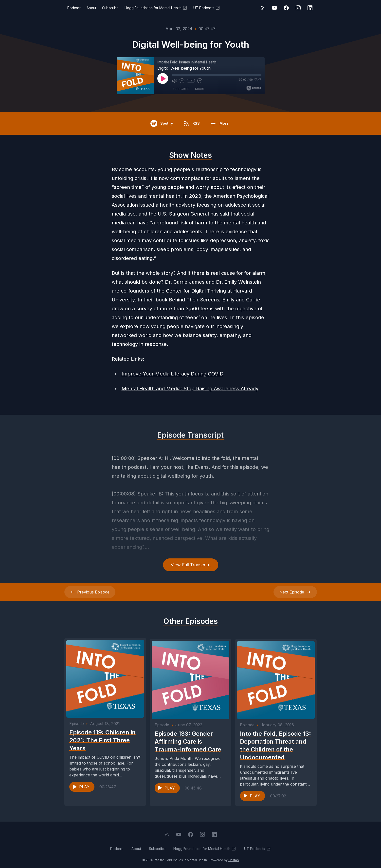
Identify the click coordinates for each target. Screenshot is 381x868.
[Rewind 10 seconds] (182, 81)
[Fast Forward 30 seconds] (200, 81)
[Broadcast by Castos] (254, 88)
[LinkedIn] (310, 8)
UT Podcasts (207, 8)
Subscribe (110, 8)
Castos (234, 858)
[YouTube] (274, 8)
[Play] (163, 79)
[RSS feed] (263, 8)
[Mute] (175, 81)
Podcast (74, 8)
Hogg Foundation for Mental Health (156, 8)
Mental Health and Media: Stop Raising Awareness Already (190, 389)
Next (295, 592)
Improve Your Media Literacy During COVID (172, 374)
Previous (90, 592)
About (91, 8)
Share (200, 89)
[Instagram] (298, 8)
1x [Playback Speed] (191, 81)
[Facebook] (286, 8)
